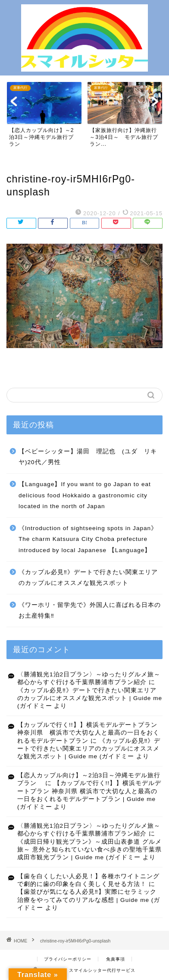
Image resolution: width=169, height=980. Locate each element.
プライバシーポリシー (68, 959)
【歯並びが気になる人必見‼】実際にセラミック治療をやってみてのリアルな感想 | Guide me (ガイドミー (89, 900)
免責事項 (116, 959)
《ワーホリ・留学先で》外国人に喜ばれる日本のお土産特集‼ (90, 611)
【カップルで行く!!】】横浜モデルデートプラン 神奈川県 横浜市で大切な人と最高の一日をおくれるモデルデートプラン (91, 733)
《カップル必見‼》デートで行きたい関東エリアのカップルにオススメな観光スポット (88, 578)
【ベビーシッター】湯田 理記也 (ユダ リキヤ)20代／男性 (88, 457)
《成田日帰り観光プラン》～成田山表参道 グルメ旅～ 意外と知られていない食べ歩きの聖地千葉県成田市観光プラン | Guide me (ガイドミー (89, 850)
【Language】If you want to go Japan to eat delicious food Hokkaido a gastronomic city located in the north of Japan (85, 495)
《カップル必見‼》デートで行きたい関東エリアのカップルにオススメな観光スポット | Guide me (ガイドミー (90, 698)
